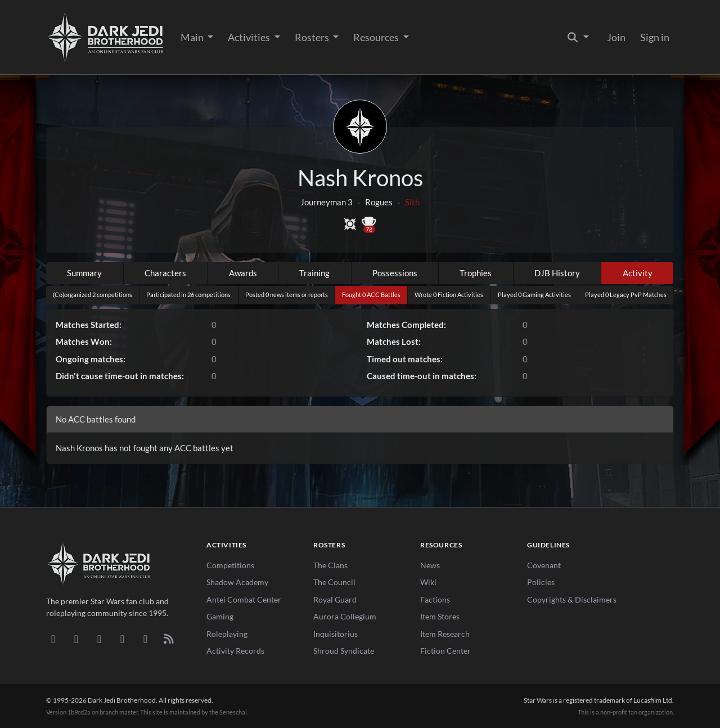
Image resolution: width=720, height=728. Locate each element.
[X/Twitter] (145, 639)
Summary (84, 273)
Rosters (313, 37)
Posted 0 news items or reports (287, 295)
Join (616, 37)
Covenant (544, 565)
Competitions (230, 565)
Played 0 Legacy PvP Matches (626, 295)
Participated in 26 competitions (188, 295)
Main (193, 37)
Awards (243, 273)
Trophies (476, 273)
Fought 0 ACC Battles (371, 295)
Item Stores (440, 616)
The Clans (330, 565)
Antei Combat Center (244, 599)
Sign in (655, 37)
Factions (435, 599)
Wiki (428, 582)
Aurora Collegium (345, 616)
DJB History (557, 273)
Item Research (445, 634)
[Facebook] (99, 639)
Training (314, 273)
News (430, 565)
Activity (638, 273)
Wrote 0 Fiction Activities (449, 295)
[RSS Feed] (168, 639)
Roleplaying (227, 634)
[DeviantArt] (76, 639)
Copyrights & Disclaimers (572, 599)
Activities (250, 37)
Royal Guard (335, 599)
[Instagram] (122, 639)
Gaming (220, 616)
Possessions (395, 273)
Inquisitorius (336, 634)
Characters (165, 273)
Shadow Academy (237, 582)
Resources (377, 37)
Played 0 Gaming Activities (534, 295)
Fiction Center (445, 651)
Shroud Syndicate (344, 651)
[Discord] (53, 639)
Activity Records (235, 651)
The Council (334, 582)
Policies (541, 582)
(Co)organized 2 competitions (93, 295)
